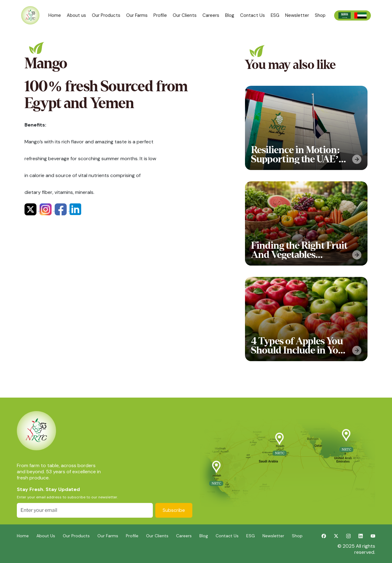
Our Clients (185, 15)
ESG (275, 15)
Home (55, 15)
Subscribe (174, 510)
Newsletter (297, 15)
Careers (211, 15)
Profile (160, 15)
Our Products (106, 15)
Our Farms (137, 15)
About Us (46, 536)
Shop (320, 15)
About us (76, 15)
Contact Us (253, 15)
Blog (230, 15)
